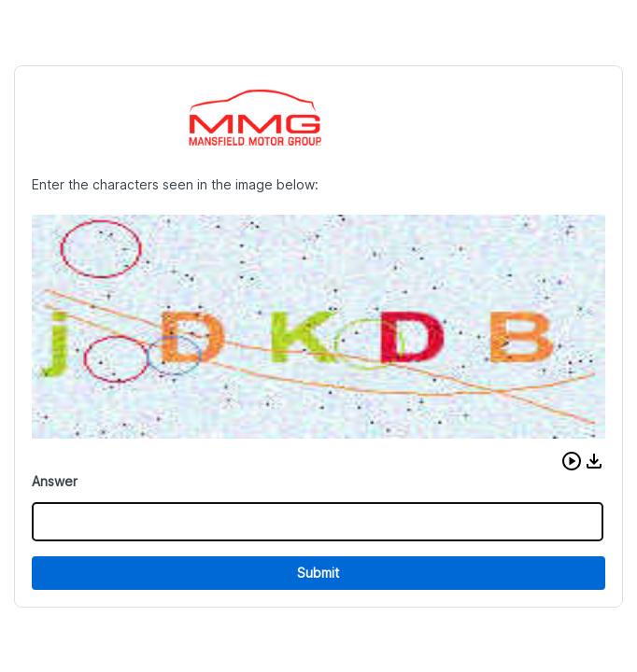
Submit (318, 573)
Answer (55, 481)
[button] (572, 461)
